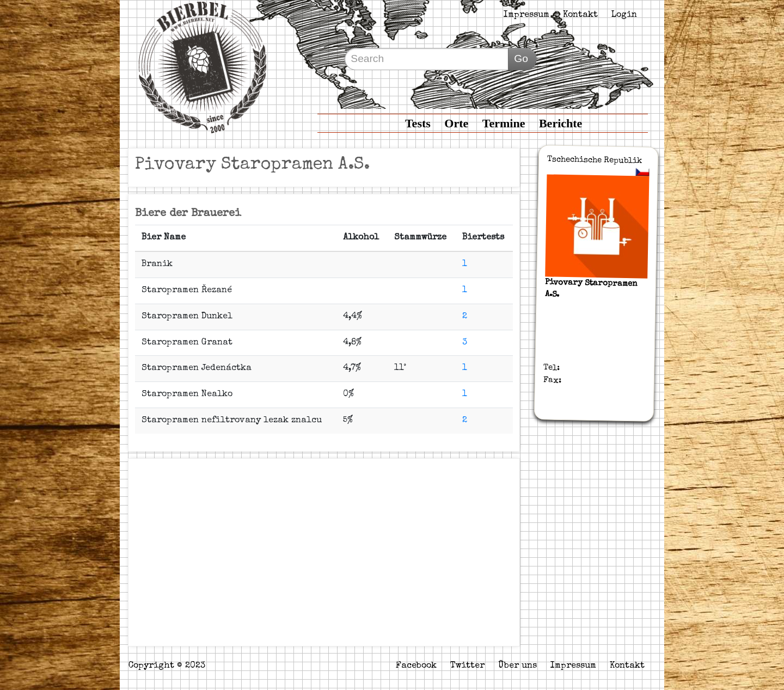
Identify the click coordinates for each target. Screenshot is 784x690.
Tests (418, 123)
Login (624, 15)
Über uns (517, 666)
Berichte (561, 123)
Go (521, 58)
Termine (504, 123)
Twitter (467, 666)
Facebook (416, 666)
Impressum (526, 15)
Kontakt (580, 15)
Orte (456, 123)
